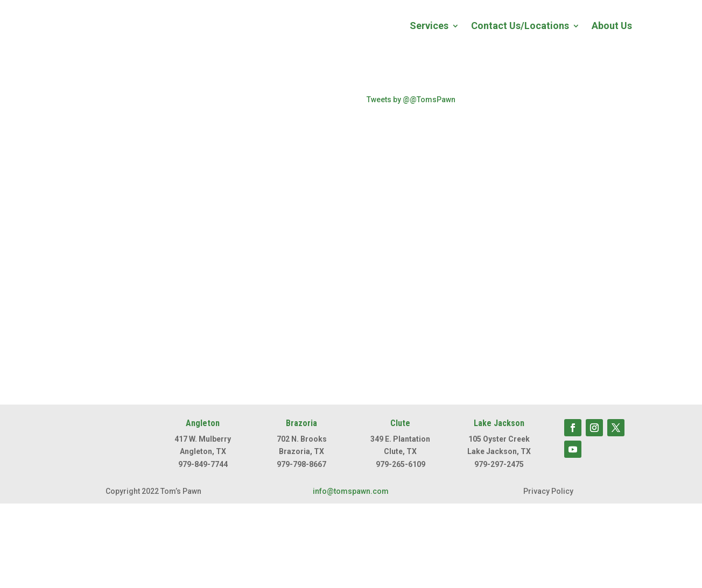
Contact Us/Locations (520, 26)
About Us (612, 26)
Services (429, 26)
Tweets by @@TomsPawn (411, 100)
